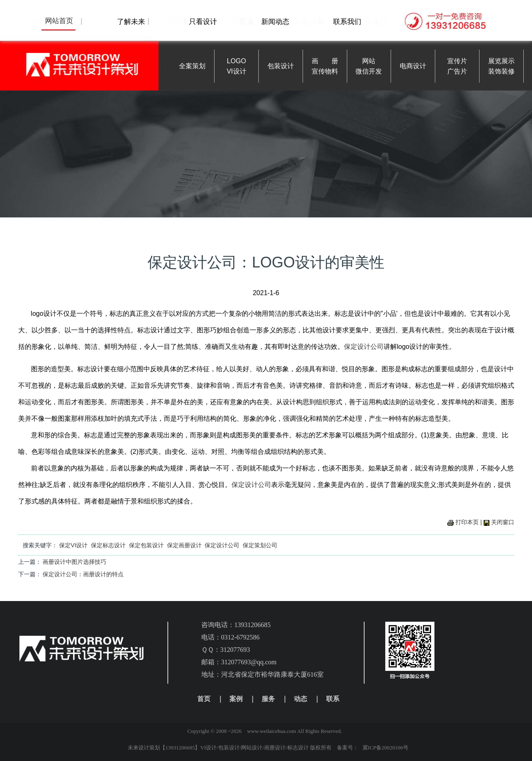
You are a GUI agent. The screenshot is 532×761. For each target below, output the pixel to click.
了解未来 (131, 22)
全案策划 (192, 66)
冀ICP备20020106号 (385, 748)
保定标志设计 (108, 545)
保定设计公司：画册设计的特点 (83, 574)
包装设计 (281, 66)
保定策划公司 (260, 545)
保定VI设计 (73, 545)
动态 (301, 699)
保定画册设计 (184, 545)
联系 (333, 699)
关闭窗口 (503, 522)
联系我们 (347, 22)
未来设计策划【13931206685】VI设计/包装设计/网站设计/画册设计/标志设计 (218, 748)
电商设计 (413, 66)
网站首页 (59, 21)
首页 (204, 699)
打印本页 (467, 522)
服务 (268, 699)
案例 (236, 699)
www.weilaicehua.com (272, 731)
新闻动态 (275, 22)
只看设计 (203, 22)
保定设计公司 (364, 347)
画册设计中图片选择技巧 (74, 562)
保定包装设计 (146, 545)
